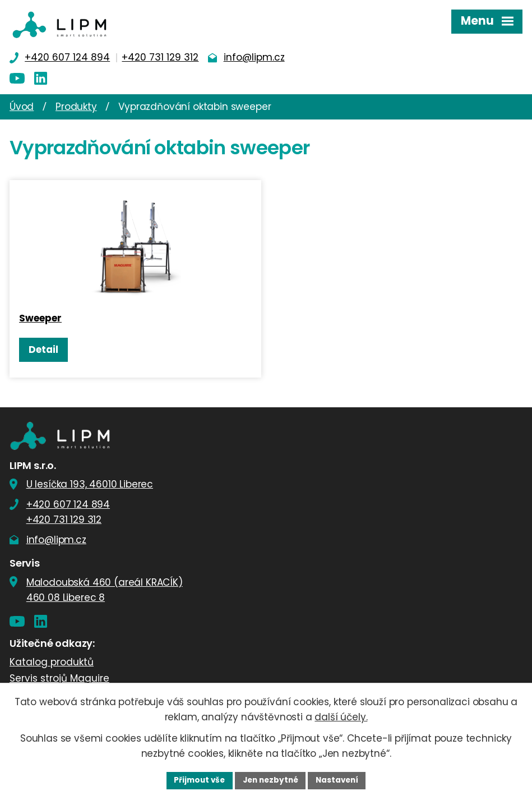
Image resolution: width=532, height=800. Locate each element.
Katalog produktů (52, 665)
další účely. (341, 716)
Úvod (22, 107)
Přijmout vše (196, 780)
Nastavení (340, 780)
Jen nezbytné (270, 780)
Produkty (76, 107)
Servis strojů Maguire (59, 682)
